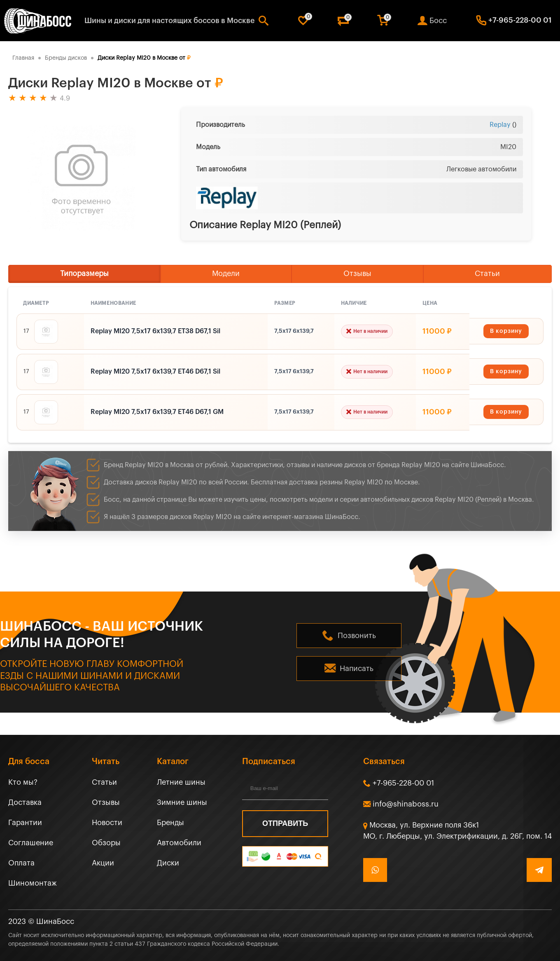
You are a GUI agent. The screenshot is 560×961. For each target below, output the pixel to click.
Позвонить (357, 636)
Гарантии (25, 823)
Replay (500, 125)
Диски (168, 863)
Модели (226, 274)
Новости (107, 823)
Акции (103, 863)
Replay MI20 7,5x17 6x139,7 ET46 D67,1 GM (157, 412)
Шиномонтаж (33, 883)
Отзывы (357, 274)
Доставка (25, 802)
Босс (438, 21)
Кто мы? (23, 782)
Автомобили (179, 843)
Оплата (21, 863)
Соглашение (31, 843)
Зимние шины (182, 802)
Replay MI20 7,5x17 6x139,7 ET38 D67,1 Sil (155, 331)
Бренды (170, 823)
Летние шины (181, 782)
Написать (357, 669)
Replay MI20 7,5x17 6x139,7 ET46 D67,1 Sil (155, 372)
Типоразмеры (84, 274)
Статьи (487, 274)
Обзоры (106, 843)
